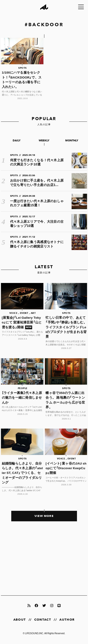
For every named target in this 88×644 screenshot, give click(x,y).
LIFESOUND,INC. (34, 633)
